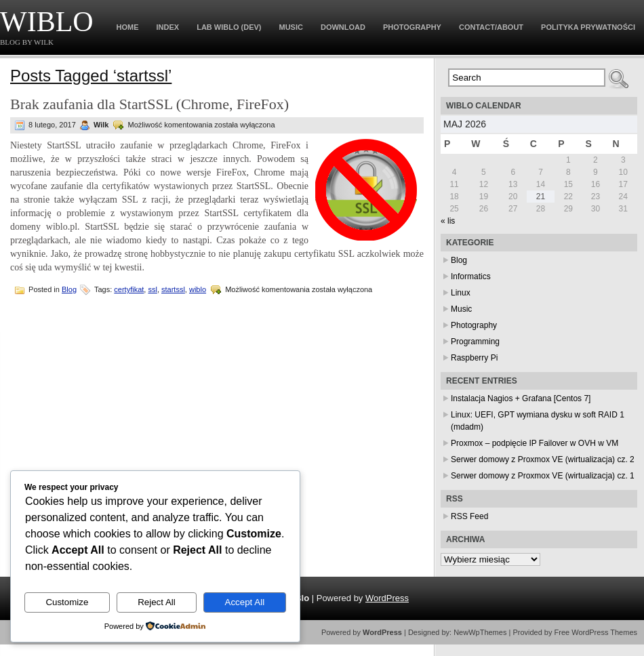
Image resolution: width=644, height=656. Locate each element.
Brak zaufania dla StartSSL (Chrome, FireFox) (149, 104)
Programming (475, 342)
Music (291, 27)
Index (168, 27)
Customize (67, 602)
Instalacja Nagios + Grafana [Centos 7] (521, 398)
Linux (461, 293)
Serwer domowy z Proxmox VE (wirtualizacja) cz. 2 (543, 459)
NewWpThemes (480, 632)
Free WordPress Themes (596, 632)
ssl (152, 289)
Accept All (245, 602)
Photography (412, 27)
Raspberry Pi (474, 358)
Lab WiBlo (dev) (229, 27)
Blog (69, 289)
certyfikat (129, 289)
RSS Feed (469, 516)
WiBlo (47, 22)
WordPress (387, 598)
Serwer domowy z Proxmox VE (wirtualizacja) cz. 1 (543, 476)
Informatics (471, 276)
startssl (173, 289)
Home (128, 27)
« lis (448, 221)
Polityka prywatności (588, 27)
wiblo (198, 289)
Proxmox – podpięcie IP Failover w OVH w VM (535, 443)
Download (343, 27)
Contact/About (491, 27)
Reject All (157, 602)
